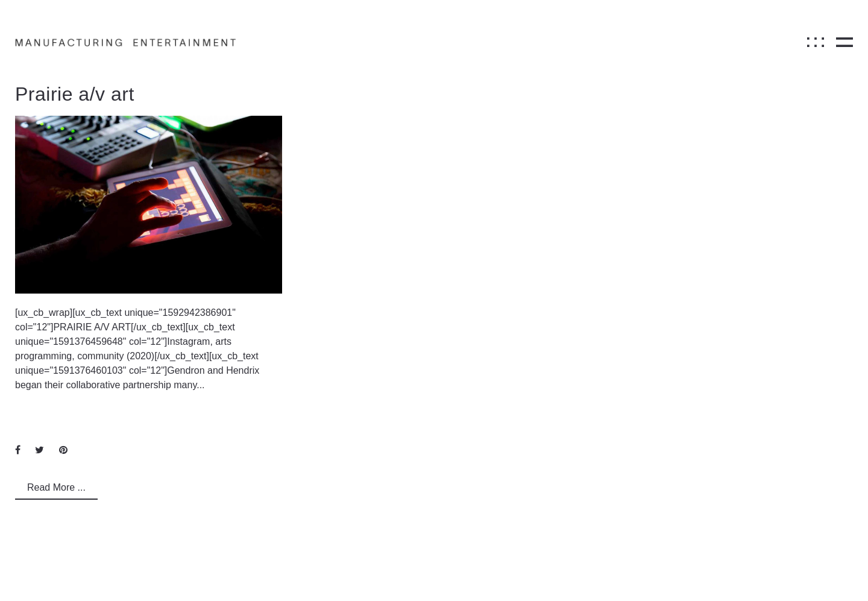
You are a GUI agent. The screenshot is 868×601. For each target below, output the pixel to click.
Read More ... (56, 487)
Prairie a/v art (75, 94)
